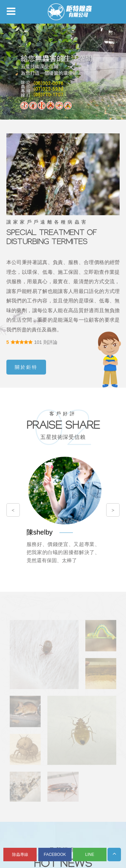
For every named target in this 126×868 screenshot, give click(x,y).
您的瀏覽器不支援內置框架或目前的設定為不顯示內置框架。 (63, 434)
